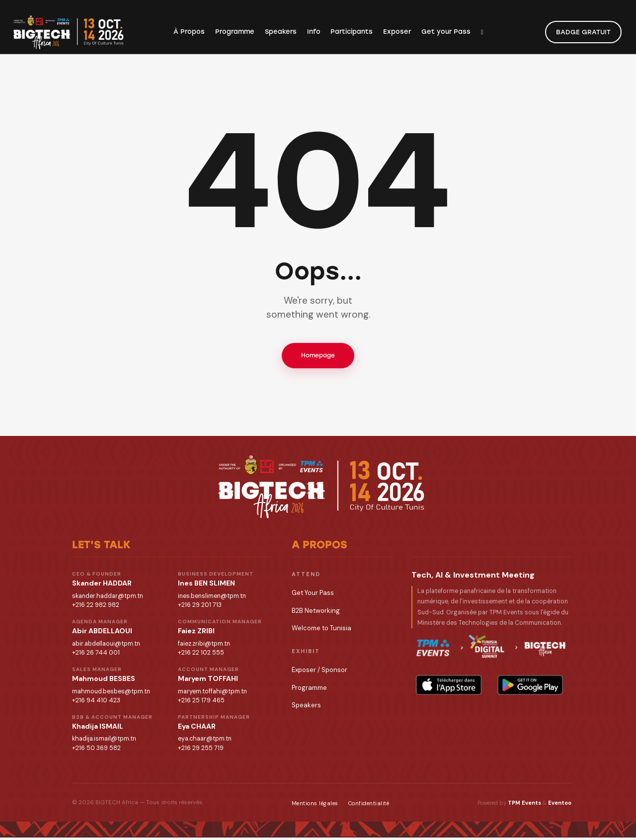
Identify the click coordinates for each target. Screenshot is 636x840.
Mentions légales (315, 806)
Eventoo (560, 805)
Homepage (318, 356)
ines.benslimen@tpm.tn (212, 598)
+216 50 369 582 (96, 751)
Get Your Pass (313, 595)
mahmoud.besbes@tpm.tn (111, 693)
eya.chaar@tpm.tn (205, 741)
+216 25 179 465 (201, 703)
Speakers (306, 707)
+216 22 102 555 (201, 655)
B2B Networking (316, 613)
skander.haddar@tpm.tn (108, 598)
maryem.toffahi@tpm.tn (212, 693)
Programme (309, 690)
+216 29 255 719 (201, 751)
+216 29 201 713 (200, 607)
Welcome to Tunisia (321, 630)
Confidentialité (369, 806)
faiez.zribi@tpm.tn (204, 646)
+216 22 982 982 (96, 607)
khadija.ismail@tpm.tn (104, 741)
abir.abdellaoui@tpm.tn (106, 646)
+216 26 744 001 (96, 655)
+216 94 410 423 (96, 703)
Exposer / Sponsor (319, 672)
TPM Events (524, 805)
